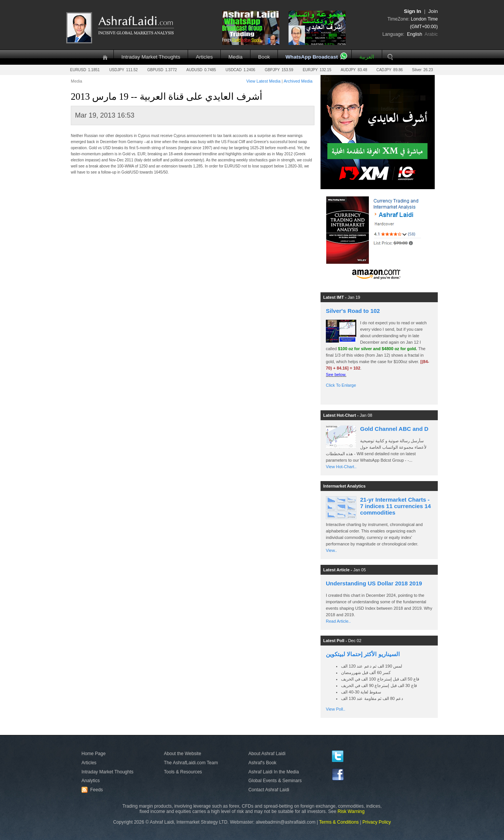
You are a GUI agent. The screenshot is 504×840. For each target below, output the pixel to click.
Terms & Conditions (339, 822)
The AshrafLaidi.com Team (191, 763)
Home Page (93, 754)
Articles (204, 57)
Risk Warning (351, 811)
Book (264, 57)
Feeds (93, 790)
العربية (367, 57)
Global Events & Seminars (275, 781)
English (415, 34)
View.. (331, 550)
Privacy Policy (377, 822)
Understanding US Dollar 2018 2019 (374, 583)
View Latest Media (263, 81)
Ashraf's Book (262, 763)
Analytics (91, 781)
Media (235, 57)
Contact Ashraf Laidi (269, 790)
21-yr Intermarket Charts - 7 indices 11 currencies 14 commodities (396, 506)
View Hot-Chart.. (341, 467)
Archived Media (298, 81)
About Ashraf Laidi (267, 754)
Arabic (431, 34)
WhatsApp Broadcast (312, 57)
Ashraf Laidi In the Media (274, 772)
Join (433, 11)
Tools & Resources (183, 772)
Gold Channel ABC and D (394, 429)
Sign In (412, 11)
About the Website (183, 754)
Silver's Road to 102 (353, 311)
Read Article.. (338, 621)
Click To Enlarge (341, 385)
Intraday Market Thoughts (151, 57)
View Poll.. (336, 709)
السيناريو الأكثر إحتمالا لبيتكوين (363, 654)
